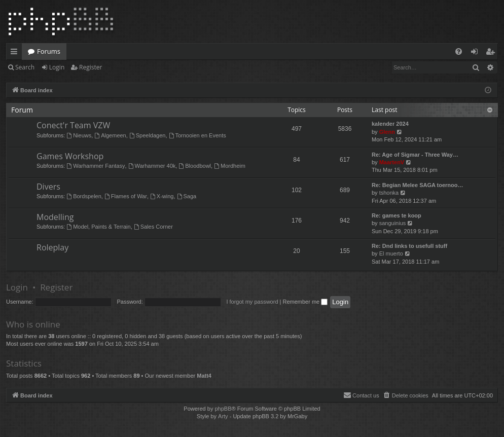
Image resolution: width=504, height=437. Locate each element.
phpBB (223, 409)
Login (57, 67)
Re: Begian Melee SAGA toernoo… (418, 185)
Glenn (387, 132)
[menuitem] (459, 51)
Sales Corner (153, 227)
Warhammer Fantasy (96, 166)
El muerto (391, 253)
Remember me (305, 302)
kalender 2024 (390, 124)
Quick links (16, 53)
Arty (223, 416)
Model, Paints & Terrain (98, 227)
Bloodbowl (195, 166)
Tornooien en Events (197, 135)
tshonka (389, 193)
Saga (187, 196)
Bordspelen (84, 196)
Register (91, 67)
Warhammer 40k (152, 166)
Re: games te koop (397, 215)
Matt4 (204, 376)
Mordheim (230, 166)
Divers (48, 187)
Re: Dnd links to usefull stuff (409, 246)
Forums (49, 51)
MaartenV (392, 162)
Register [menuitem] (492, 53)
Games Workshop (70, 156)
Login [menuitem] (476, 53)
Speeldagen (148, 135)
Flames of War (126, 196)
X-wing (162, 196)
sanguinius (393, 223)
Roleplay (52, 247)
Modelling (55, 217)
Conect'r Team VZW (73, 125)
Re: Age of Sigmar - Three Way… (415, 155)
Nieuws (79, 135)
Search (25, 67)
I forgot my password (252, 302)
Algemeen (110, 135)
